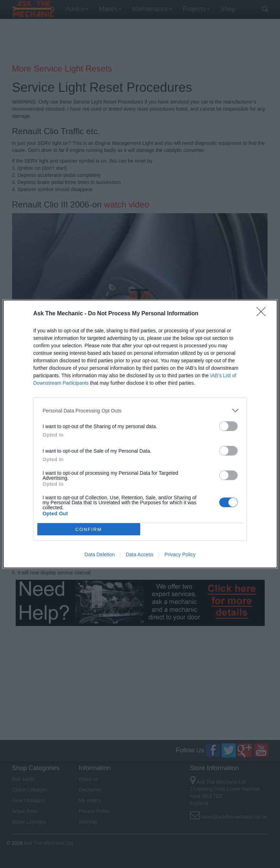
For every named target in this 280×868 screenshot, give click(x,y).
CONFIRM (89, 529)
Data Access (139, 554)
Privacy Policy (180, 554)
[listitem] (140, 411)
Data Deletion (100, 554)
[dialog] (140, 434)
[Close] (263, 314)
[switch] (228, 426)
